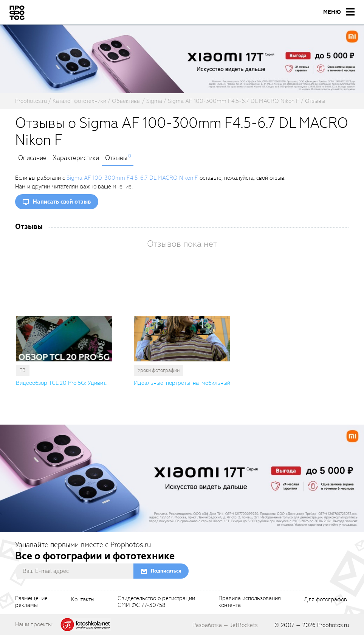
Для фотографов (325, 600)
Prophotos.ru (333, 625)
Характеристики (76, 158)
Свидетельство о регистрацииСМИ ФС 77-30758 (156, 602)
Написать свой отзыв (62, 202)
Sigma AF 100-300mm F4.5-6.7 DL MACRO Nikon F (132, 178)
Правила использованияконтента (250, 602)
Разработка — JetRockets (225, 625)
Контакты (83, 600)
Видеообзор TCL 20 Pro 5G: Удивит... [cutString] (62, 383)
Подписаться (166, 571)
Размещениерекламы (31, 602)
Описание (32, 158)
